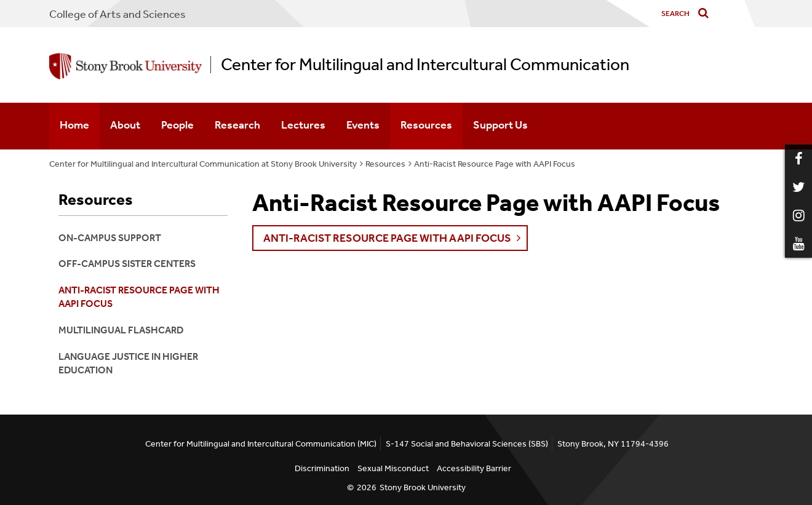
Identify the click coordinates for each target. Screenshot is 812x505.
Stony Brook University (423, 487)
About (125, 125)
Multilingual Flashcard (121, 330)
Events (363, 125)
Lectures (303, 125)
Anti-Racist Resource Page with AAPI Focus (495, 164)
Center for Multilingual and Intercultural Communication (425, 65)
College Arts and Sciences (117, 14)
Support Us (500, 125)
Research (237, 125)
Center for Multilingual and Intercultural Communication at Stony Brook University (203, 164)
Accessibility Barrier (474, 468)
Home (74, 125)
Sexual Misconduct (393, 468)
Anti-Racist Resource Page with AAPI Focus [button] (387, 238)
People (177, 125)
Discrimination (322, 468)
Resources (426, 125)
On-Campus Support (110, 238)
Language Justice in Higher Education (128, 363)
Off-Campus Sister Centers (127, 264)
